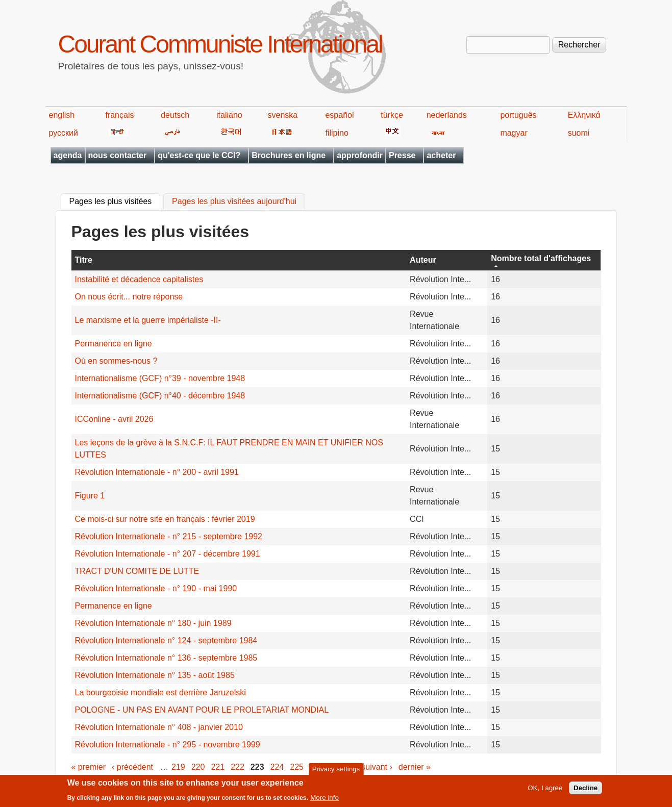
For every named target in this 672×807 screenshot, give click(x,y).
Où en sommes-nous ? (116, 361)
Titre (84, 260)
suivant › (377, 767)
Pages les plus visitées (115, 200)
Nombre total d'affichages (541, 258)
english (62, 115)
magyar (514, 133)
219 (178, 767)
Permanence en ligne (114, 344)
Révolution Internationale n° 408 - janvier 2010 (159, 727)
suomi (579, 133)
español (339, 115)
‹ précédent (132, 767)
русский (64, 133)
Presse (402, 155)
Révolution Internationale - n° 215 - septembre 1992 (169, 536)
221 (218, 767)
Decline (586, 791)
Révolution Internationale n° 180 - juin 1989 (153, 623)
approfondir (360, 155)
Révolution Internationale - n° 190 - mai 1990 (156, 588)
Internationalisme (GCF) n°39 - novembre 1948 (160, 378)
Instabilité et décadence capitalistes (139, 279)
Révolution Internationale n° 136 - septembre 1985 (166, 658)
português (518, 115)
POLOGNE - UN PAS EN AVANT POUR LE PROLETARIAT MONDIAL (202, 710)
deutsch (175, 115)
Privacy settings (336, 772)
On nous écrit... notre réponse (129, 297)
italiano (229, 115)
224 (277, 767)
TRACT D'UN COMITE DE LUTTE (137, 571)
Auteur (423, 260)
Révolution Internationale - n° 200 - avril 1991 (157, 472)
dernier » (415, 767)
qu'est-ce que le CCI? (199, 155)
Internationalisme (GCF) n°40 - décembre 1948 (160, 396)
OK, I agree (545, 791)
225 (297, 767)
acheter (441, 155)
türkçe (392, 115)
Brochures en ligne (289, 155)
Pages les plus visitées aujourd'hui (234, 202)
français (119, 115)
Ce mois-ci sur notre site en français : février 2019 (165, 519)
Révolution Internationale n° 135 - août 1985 (155, 675)
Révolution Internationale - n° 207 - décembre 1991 (168, 554)
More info (325, 801)
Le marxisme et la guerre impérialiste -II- (148, 320)
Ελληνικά (584, 115)
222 (238, 767)
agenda (68, 155)
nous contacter (118, 155)
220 (198, 767)
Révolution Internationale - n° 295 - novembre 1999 (168, 745)
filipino (337, 133)
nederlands (447, 115)
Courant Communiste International (220, 44)
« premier (89, 767)
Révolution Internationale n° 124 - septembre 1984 (166, 640)
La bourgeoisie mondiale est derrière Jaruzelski (160, 692)
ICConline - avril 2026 (114, 419)
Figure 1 (90, 496)
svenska (283, 115)
